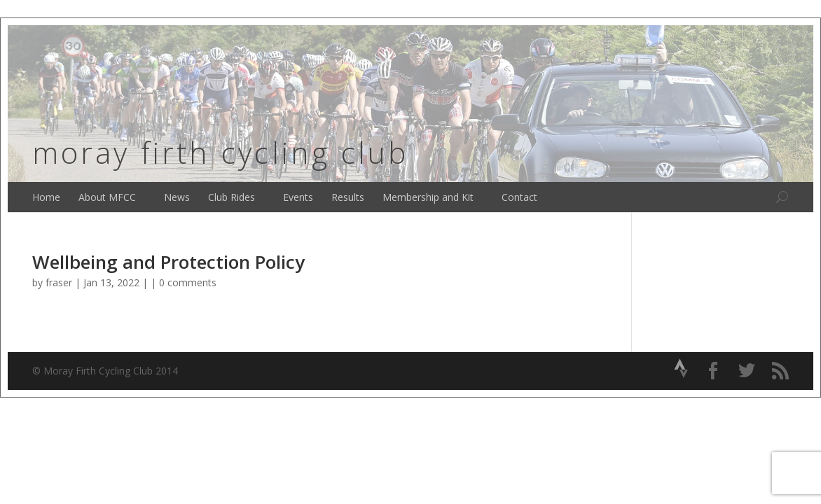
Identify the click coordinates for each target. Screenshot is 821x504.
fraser (59, 282)
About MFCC (107, 197)
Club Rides (232, 197)
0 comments (188, 282)
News (177, 197)
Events (298, 197)
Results (348, 197)
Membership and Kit (428, 197)
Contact (519, 197)
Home (46, 197)
